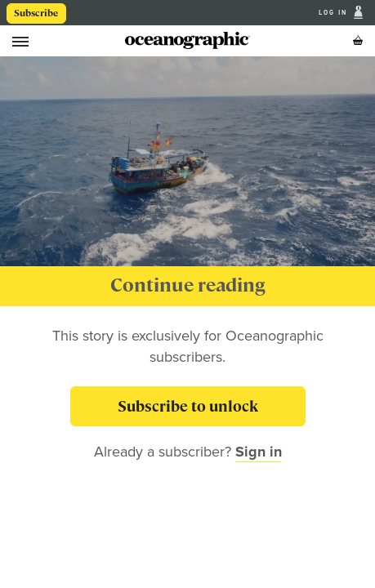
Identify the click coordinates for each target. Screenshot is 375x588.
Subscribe (36, 13)
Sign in (259, 452)
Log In (335, 13)
